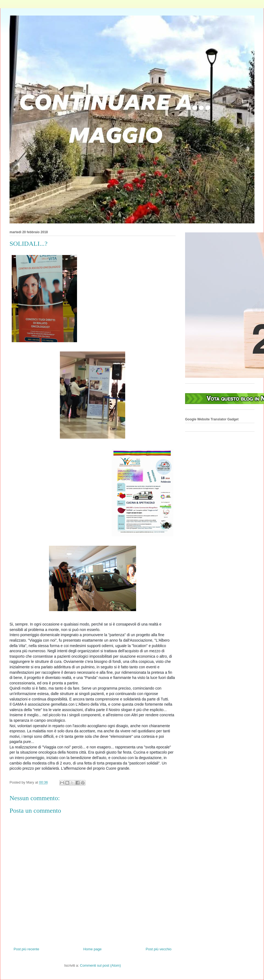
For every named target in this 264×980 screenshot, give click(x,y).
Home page (92, 949)
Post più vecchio (159, 949)
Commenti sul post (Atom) (100, 965)
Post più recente (26, 949)
